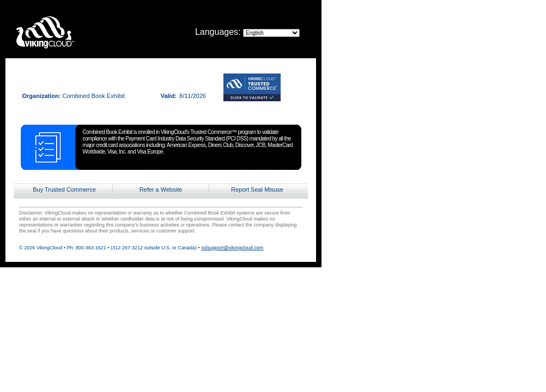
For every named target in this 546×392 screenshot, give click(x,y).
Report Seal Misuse (257, 189)
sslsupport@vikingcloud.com (232, 248)
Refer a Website (161, 189)
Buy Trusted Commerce (64, 189)
